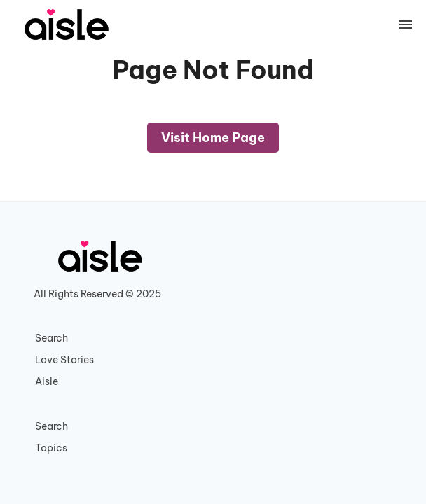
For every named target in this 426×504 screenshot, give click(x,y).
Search (51, 338)
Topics (51, 448)
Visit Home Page (213, 138)
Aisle (47, 381)
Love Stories (64, 360)
